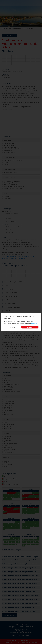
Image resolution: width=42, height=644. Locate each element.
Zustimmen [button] (30, 327)
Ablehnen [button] (12, 327)
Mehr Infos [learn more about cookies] (34, 323)
